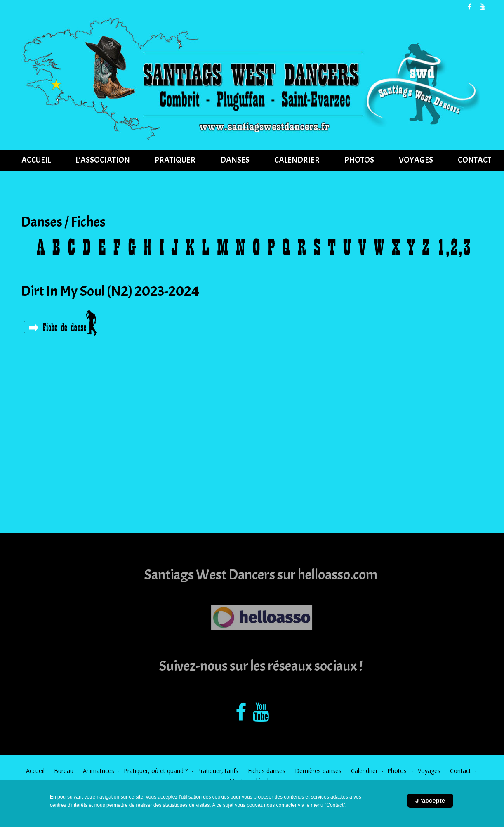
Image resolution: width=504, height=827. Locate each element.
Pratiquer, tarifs (218, 771)
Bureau (64, 771)
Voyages (429, 771)
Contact (460, 771)
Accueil (35, 771)
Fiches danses (267, 771)
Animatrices (99, 771)
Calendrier (364, 771)
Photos (398, 771)
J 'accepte (430, 800)
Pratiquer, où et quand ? (156, 771)
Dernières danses (318, 771)
